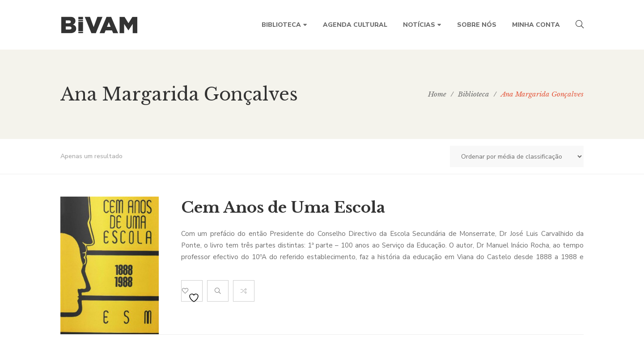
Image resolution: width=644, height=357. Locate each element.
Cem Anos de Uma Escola (283, 207)
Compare (244, 291)
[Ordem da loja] (517, 156)
